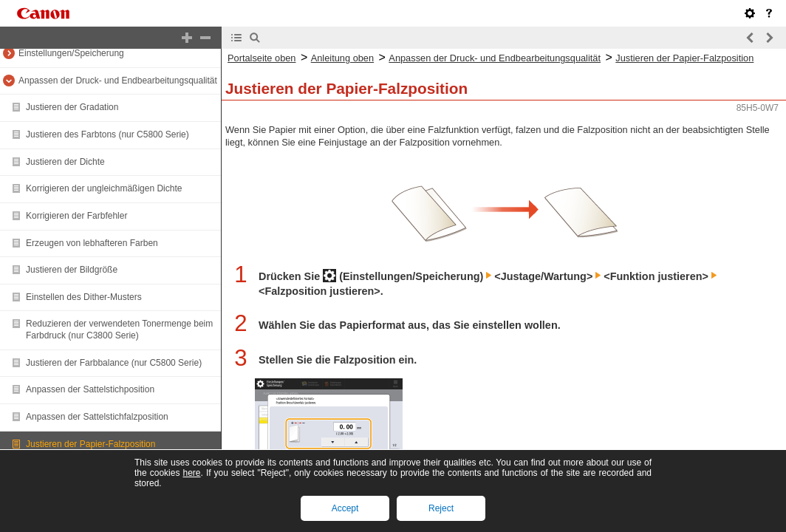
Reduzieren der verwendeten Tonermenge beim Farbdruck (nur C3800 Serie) (119, 330)
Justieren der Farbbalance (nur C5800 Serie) (114, 363)
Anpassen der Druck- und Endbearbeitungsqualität (118, 81)
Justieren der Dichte (65, 162)
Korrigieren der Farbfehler (76, 216)
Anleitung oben (342, 58)
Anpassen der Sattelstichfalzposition (97, 417)
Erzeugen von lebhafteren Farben (92, 243)
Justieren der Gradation (72, 107)
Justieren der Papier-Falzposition (90, 444)
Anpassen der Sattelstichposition (90, 389)
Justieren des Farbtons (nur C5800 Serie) (107, 134)
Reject (441, 508)
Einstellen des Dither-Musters (84, 297)
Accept (345, 508)
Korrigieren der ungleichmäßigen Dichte (104, 188)
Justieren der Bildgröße (72, 270)
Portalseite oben (262, 58)
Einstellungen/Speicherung (71, 53)
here (191, 473)
